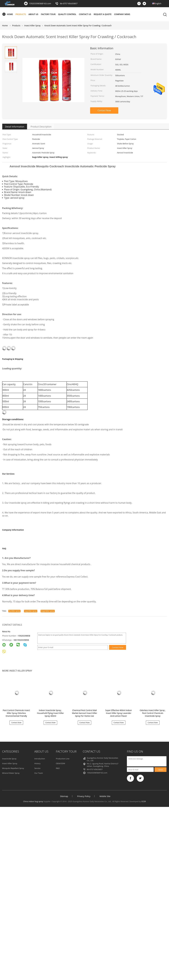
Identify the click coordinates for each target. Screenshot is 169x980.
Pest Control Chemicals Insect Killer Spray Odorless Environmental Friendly (16, 713)
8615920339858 (22, 640)
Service (37, 768)
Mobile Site (105, 796)
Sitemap (64, 796)
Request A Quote (103, 14)
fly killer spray (14, 611)
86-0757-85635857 (69, 3)
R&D (58, 768)
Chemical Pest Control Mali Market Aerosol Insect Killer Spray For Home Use (84, 713)
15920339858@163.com (40, 3)
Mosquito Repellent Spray (13, 768)
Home (7, 14)
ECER (144, 801)
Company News (122, 14)
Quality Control (67, 14)
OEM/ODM (60, 763)
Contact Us (85, 14)
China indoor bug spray (33, 801)
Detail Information (15, 127)
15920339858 (24, 636)
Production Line (63, 759)
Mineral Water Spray (11, 773)
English (158, 3)
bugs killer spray (48, 611)
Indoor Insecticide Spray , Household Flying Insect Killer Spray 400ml (50, 713)
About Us (33, 14)
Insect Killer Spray (10, 763)
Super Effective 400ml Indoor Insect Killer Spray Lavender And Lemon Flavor (119, 713)
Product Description (41, 127)
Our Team (39, 773)
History (37, 763)
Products (21, 14)
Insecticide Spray (9, 759)
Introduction (40, 759)
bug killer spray (31, 611)
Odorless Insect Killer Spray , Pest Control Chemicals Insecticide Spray (153, 713)
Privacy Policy (84, 796)
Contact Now (104, 110)
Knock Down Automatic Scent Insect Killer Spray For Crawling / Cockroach (78, 25)
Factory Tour (48, 14)
